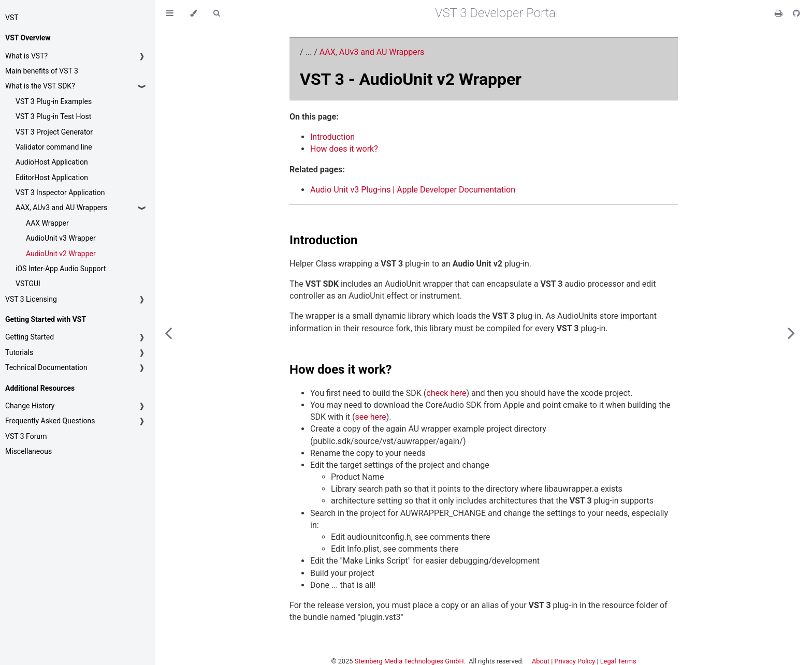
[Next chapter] (791, 333)
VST (12, 18)
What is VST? (26, 56)
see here (371, 417)
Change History (30, 406)
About (541, 661)
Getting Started (30, 337)
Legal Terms (618, 661)
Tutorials (19, 352)
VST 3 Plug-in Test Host (53, 116)
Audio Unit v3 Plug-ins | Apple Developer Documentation (413, 190)
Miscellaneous (28, 451)
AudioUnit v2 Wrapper (61, 254)
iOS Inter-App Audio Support (61, 269)
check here (446, 393)
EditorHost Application (52, 178)
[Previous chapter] (168, 333)
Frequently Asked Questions (50, 421)
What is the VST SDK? (40, 86)
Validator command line (54, 147)
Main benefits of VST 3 (42, 71)
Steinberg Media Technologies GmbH (409, 661)
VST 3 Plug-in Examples (54, 101)
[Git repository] (796, 13)
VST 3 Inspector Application (60, 193)
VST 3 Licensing (31, 299)
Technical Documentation (46, 367)
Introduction (332, 137)
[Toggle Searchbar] (216, 13)
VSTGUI (28, 284)
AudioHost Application (52, 162)
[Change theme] (193, 13)
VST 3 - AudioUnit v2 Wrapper (411, 79)
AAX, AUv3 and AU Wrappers (61, 208)
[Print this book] (780, 13)
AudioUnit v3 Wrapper (61, 238)
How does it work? (344, 149)
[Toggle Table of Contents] (170, 13)
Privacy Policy (575, 661)
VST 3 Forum (26, 436)
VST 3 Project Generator (54, 132)
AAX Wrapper (47, 223)
